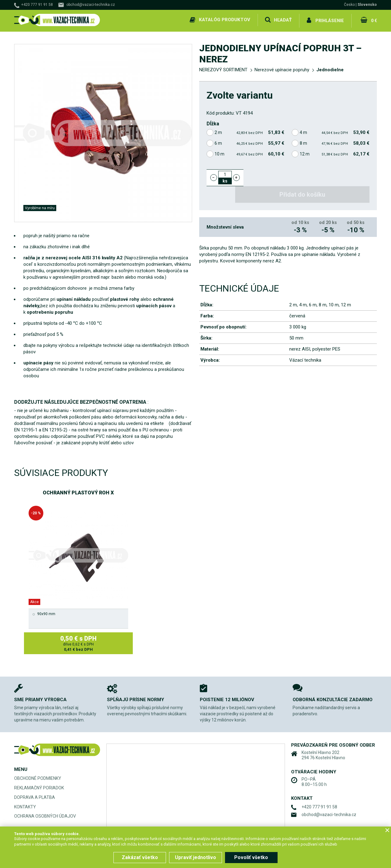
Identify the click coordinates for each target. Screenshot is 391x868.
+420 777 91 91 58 (37, 5)
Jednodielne (330, 68)
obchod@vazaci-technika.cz (91, 5)
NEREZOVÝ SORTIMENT (223, 68)
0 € (373, 20)
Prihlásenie (330, 20)
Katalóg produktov (224, 20)
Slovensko (367, 5)
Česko (349, 5)
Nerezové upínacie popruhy (282, 68)
